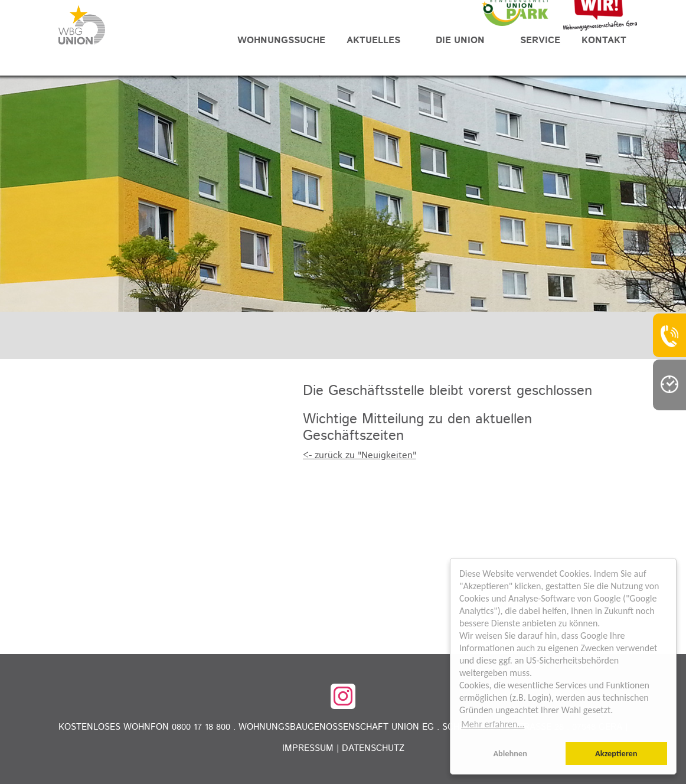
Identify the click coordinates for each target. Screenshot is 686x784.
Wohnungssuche (281, 40)
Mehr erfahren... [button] (493, 724)
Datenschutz (373, 748)
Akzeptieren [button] (616, 753)
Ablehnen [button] (510, 753)
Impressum (308, 748)
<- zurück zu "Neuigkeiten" (360, 455)
